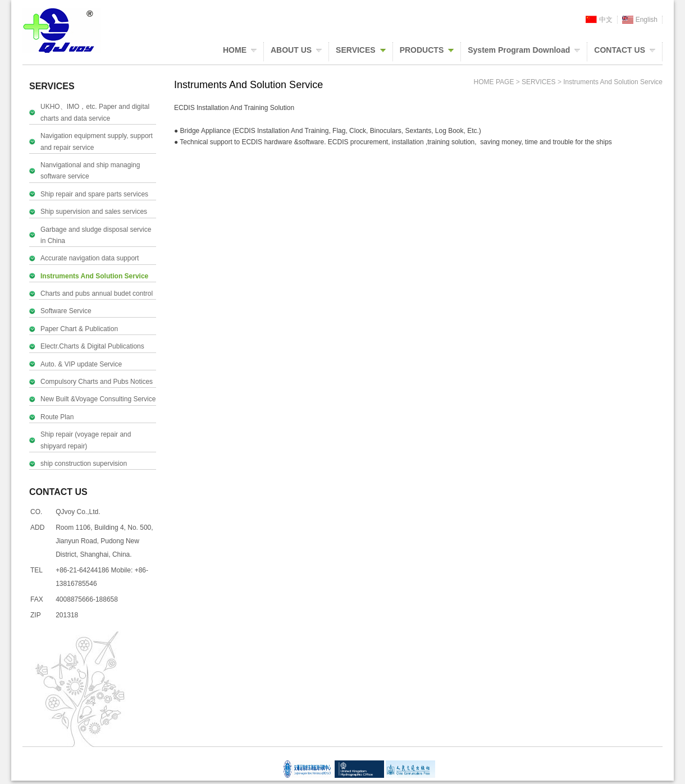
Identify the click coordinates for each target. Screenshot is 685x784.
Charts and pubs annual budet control (97, 294)
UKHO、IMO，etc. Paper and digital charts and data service (95, 112)
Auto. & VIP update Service (81, 364)
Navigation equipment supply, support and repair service (97, 141)
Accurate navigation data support (90, 258)
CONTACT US (620, 50)
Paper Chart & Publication (79, 329)
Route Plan (57, 417)
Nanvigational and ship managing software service (90, 171)
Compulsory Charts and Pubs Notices (97, 382)
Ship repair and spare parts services (94, 194)
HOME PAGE (494, 82)
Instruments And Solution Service (94, 276)
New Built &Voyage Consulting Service (98, 399)
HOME (235, 50)
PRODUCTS (422, 50)
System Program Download (519, 50)
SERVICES (356, 50)
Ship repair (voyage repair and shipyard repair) (86, 440)
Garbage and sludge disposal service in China (96, 235)
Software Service (66, 311)
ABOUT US (291, 50)
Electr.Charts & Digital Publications (92, 346)
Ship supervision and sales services (94, 212)
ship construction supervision (84, 464)
